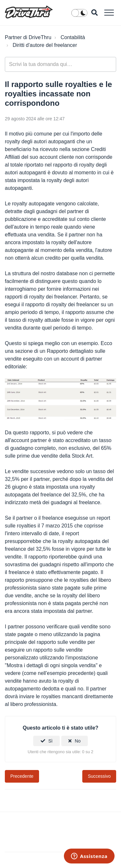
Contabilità (73, 37)
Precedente (22, 776)
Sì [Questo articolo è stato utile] (50, 741)
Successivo (99, 776)
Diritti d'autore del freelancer (45, 45)
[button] (109, 12)
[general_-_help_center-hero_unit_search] (60, 64)
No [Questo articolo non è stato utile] (78, 741)
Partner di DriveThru (28, 37)
